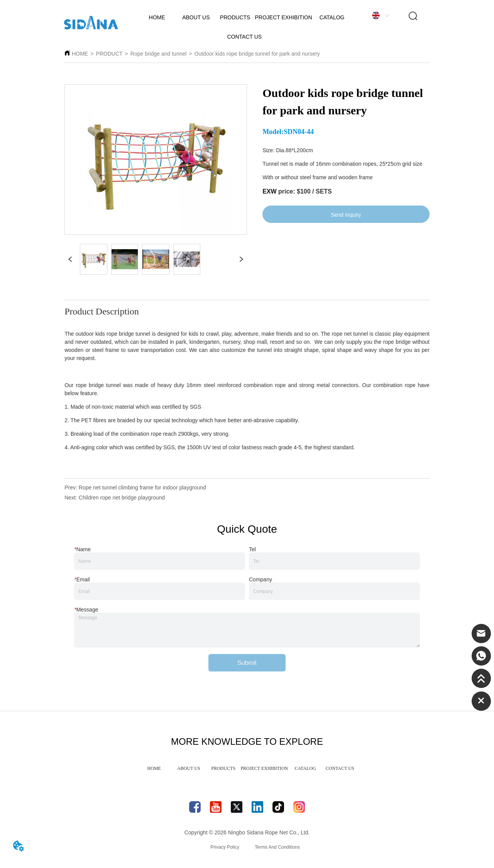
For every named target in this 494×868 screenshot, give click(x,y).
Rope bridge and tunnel (159, 54)
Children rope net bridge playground (122, 498)
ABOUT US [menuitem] (189, 768)
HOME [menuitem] (154, 768)
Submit (247, 663)
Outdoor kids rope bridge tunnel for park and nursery (257, 54)
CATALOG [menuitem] (305, 768)
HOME (80, 54)
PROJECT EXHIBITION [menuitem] (264, 768)
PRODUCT (109, 54)
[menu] (247, 768)
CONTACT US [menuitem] (340, 768)
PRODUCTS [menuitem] (223, 768)
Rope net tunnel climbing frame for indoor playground (142, 488)
